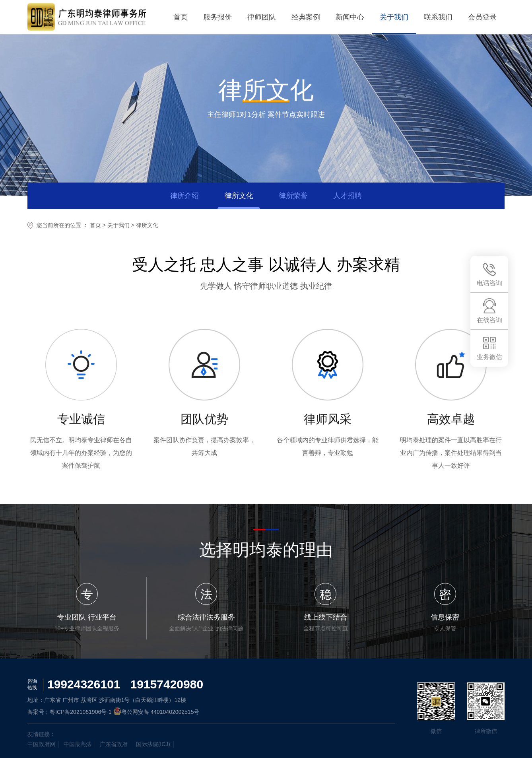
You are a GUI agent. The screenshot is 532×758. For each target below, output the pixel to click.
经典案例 (304, 17)
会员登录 (482, 17)
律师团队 (260, 17)
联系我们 (438, 17)
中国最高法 (78, 744)
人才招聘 (348, 196)
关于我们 (393, 17)
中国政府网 (41, 744)
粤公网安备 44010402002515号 (156, 712)
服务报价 (215, 17)
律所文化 (239, 196)
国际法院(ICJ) (153, 744)
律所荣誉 (293, 196)
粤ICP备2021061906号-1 (81, 712)
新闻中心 (349, 17)
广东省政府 (114, 744)
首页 (178, 17)
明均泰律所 (87, 17)
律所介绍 (184, 196)
